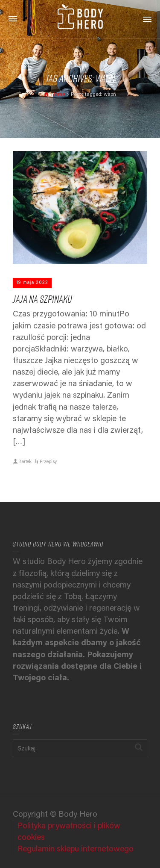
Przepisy (48, 462)
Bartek (25, 462)
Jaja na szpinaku (42, 299)
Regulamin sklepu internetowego (76, 849)
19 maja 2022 (32, 283)
